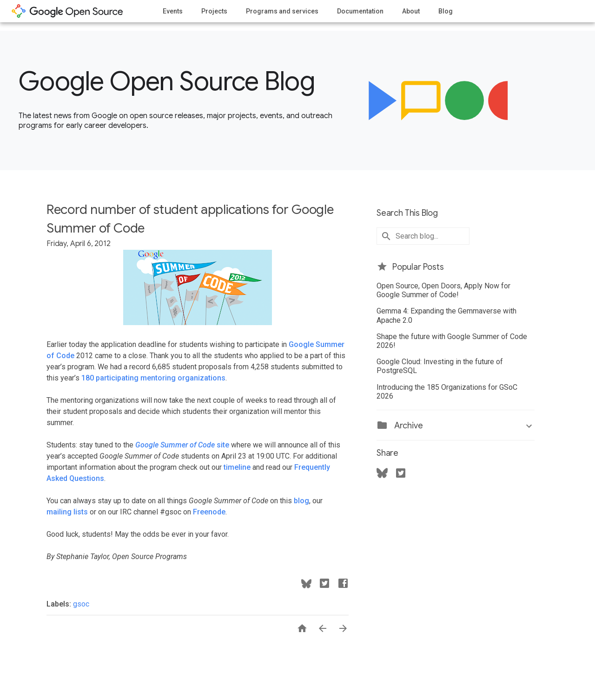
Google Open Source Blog (167, 81)
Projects (214, 11)
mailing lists (67, 512)
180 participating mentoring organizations (153, 378)
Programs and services (282, 11)
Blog (446, 11)
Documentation (360, 11)
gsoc (81, 604)
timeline (237, 467)
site (182, 445)
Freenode (209, 512)
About (411, 11)
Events (173, 11)
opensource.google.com (67, 11)
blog (301, 501)
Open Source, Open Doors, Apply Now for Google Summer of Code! (443, 290)
